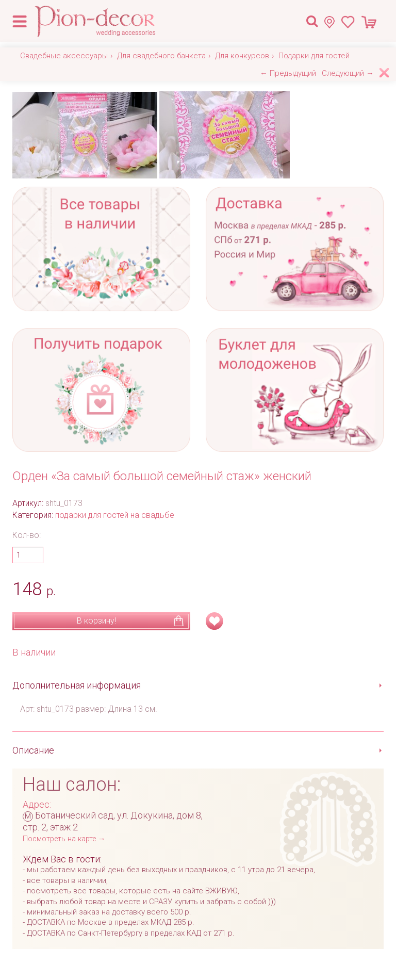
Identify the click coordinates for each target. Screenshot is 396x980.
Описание (33, 750)
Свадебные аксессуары (64, 56)
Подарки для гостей (314, 56)
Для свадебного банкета (161, 56)
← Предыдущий (288, 73)
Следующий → (348, 73)
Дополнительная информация (77, 685)
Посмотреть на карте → (64, 839)
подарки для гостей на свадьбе (115, 515)
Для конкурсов (242, 56)
